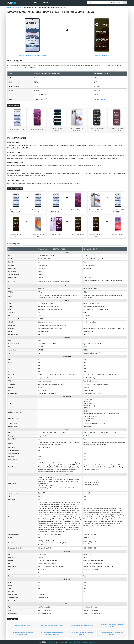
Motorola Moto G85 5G (102, 55)
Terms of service (83, 642)
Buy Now (44, 99)
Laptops (45, 3)
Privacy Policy (72, 642)
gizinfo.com (51, 642)
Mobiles (36, 3)
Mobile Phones (18, 8)
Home (29, 3)
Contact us (92, 642)
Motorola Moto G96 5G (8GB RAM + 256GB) (32, 55)
